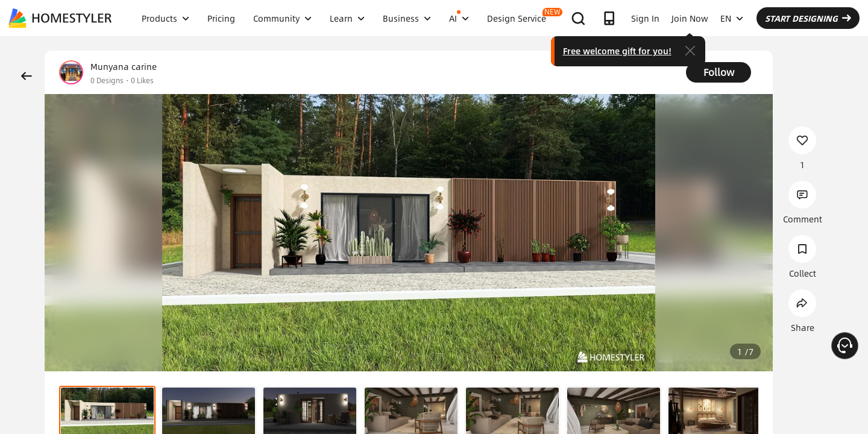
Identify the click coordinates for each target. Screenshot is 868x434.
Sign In (645, 18)
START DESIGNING (808, 18)
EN (732, 18)
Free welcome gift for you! (617, 51)
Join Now (690, 18)
